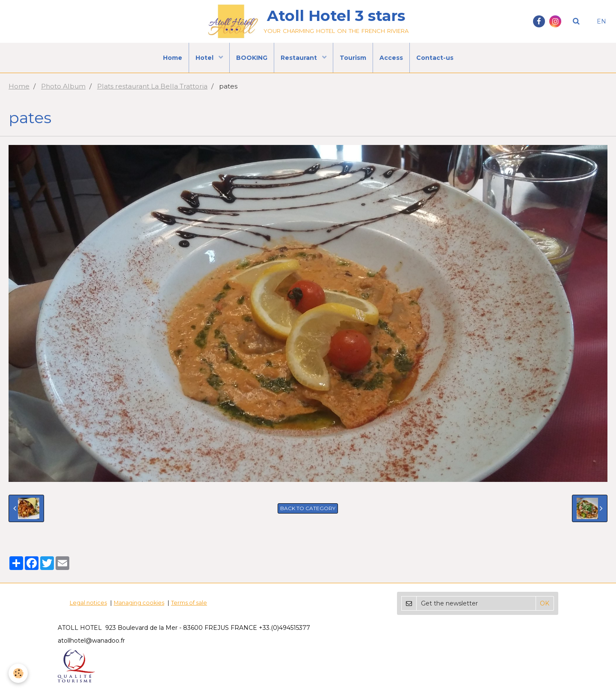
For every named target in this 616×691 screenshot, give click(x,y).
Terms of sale (189, 603)
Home (173, 58)
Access (391, 58)
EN (601, 21)
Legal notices (88, 603)
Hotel (205, 58)
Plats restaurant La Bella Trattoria (152, 86)
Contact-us (435, 58)
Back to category (308, 508)
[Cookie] (18, 673)
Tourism (353, 58)
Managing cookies (139, 603)
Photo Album (63, 86)
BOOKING (252, 58)
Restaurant (300, 58)
